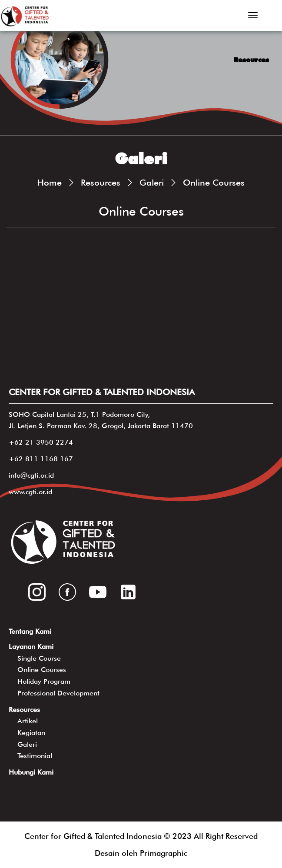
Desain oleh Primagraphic (141, 853)
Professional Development (58, 693)
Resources (101, 183)
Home (50, 183)
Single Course (39, 658)
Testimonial (35, 756)
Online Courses (214, 183)
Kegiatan (31, 733)
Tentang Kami (30, 631)
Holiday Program (44, 681)
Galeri (152, 183)
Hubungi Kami (31, 772)
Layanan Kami (31, 647)
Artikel (28, 721)
